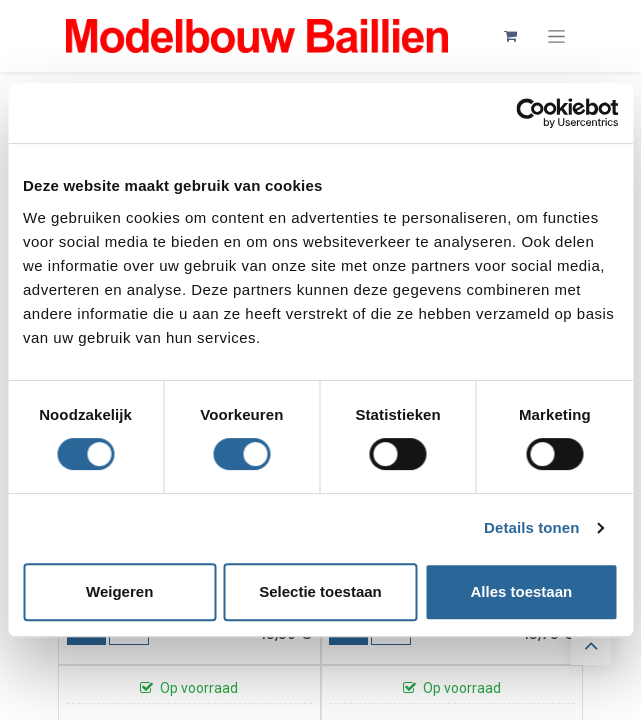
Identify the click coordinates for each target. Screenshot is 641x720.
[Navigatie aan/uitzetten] (556, 36)
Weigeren (119, 591)
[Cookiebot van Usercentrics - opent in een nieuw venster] (530, 113)
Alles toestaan (521, 591)
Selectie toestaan (320, 591)
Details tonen (531, 527)
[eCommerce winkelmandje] (511, 36)
